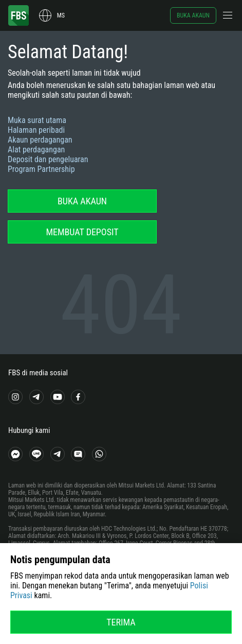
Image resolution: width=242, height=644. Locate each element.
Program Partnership (41, 169)
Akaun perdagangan (40, 140)
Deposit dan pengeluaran (48, 159)
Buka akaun (193, 15)
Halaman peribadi (36, 130)
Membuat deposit (82, 232)
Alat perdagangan (36, 150)
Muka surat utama (37, 120)
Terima (121, 622)
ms (61, 15)
